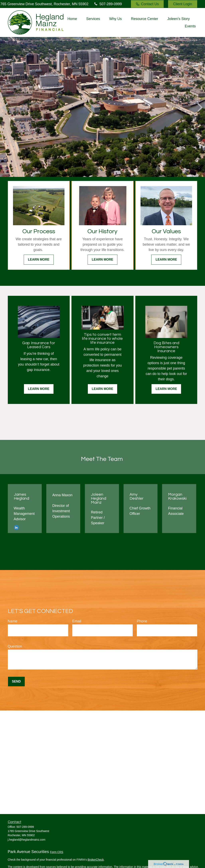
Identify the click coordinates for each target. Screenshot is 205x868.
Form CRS (56, 852)
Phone (142, 621)
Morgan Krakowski (177, 496)
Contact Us (147, 4)
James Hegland (21, 496)
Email (77, 621)
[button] (72, 19)
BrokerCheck (96, 860)
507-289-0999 (108, 4)
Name (13, 621)
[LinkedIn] (16, 527)
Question (15, 646)
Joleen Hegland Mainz (99, 498)
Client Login (183, 4)
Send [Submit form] (16, 681)
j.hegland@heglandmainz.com (27, 840)
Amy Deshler (137, 496)
